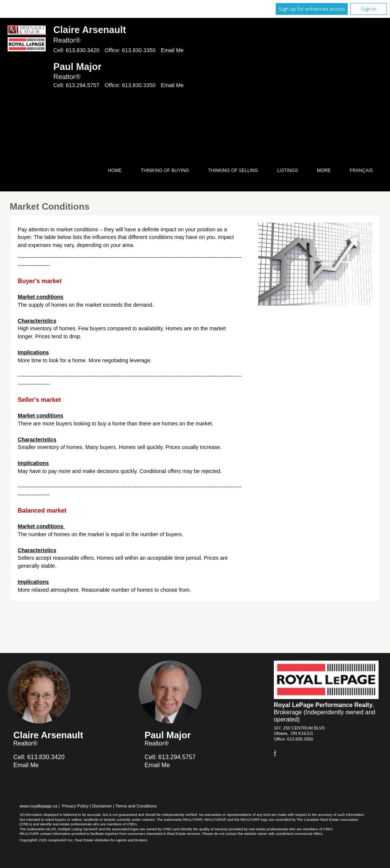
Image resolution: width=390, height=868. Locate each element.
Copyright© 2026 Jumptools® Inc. (47, 840)
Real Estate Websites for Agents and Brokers (111, 840)
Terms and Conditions (136, 806)
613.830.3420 (83, 50)
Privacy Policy (75, 806)
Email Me (172, 50)
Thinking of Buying (165, 170)
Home (115, 170)
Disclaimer (102, 806)
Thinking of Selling (233, 170)
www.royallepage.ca (38, 806)
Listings (288, 170)
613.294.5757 (83, 85)
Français (361, 170)
